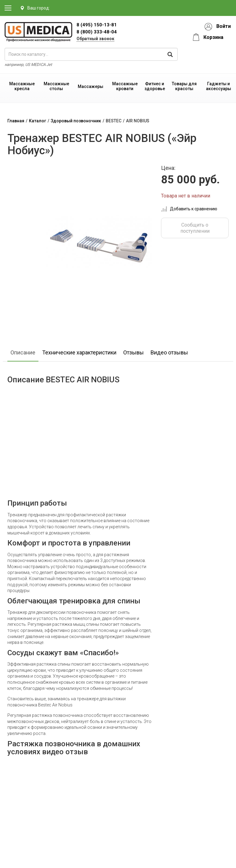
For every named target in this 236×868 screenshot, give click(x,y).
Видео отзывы (169, 352)
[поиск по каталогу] (91, 54)
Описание (23, 352)
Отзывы (134, 352)
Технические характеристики (79, 352)
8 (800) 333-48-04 (97, 32)
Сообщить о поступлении (195, 228)
